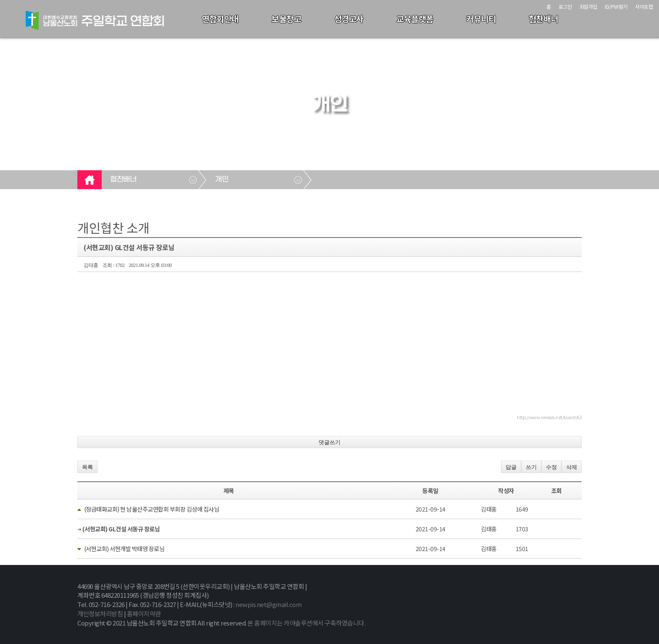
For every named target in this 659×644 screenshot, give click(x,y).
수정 (551, 467)
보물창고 (286, 19)
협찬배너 (543, 19)
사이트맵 (644, 7)
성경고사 (349, 19)
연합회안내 (220, 19)
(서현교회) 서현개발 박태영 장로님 (124, 549)
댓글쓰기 (329, 442)
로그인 (565, 7)
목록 (87, 467)
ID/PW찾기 (616, 7)
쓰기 (531, 467)
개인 (222, 179)
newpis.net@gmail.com (268, 604)
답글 (511, 467)
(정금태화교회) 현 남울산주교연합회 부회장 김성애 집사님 (152, 509)
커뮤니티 (481, 19)
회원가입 (588, 7)
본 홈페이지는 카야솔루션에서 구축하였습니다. (306, 623)
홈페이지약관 (144, 614)
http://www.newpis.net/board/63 (549, 417)
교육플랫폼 (415, 19)
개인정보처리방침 (100, 614)
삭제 (572, 467)
